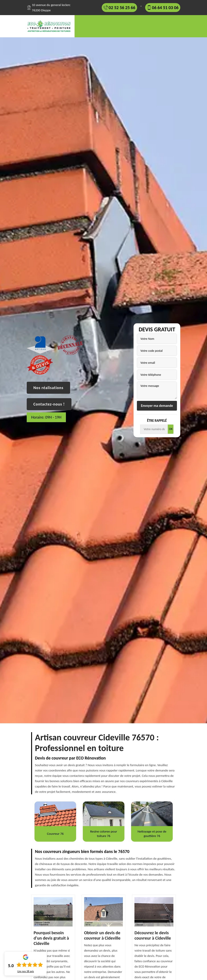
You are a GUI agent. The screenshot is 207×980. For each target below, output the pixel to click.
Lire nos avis (26, 971)
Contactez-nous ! (49, 404)
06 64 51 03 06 (165, 8)
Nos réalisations (48, 388)
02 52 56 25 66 (122, 8)
